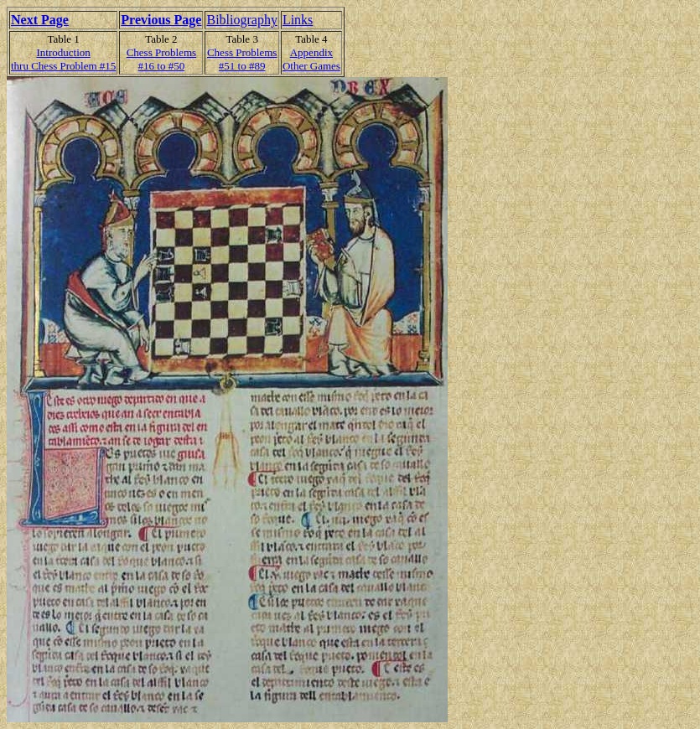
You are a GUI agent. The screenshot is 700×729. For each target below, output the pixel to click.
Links (298, 20)
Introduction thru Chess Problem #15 (63, 59)
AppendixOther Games (311, 59)
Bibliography (241, 20)
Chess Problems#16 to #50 (161, 59)
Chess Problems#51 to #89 (242, 59)
